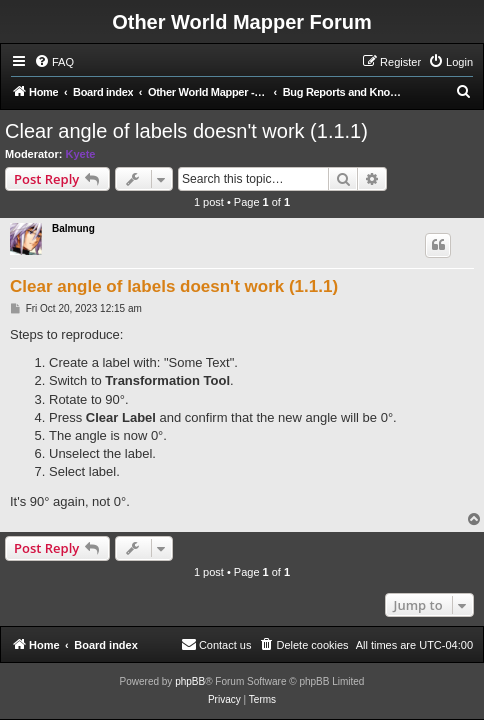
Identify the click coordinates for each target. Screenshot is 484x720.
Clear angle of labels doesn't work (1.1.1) (186, 131)
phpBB (190, 681)
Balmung (73, 228)
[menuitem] (54, 62)
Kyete (81, 154)
